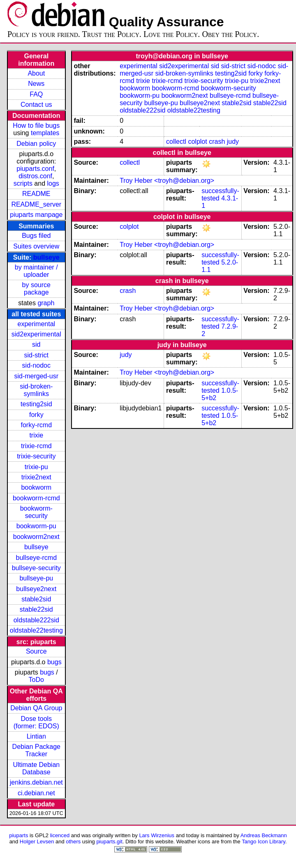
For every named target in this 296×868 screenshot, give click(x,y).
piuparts (18, 835)
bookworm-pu (36, 526)
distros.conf (35, 176)
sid (36, 344)
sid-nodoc (36, 365)
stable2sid (36, 599)
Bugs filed (36, 236)
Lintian (36, 736)
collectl (176, 142)
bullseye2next (36, 589)
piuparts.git (109, 842)
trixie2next (36, 477)
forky (36, 415)
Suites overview (36, 246)
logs (53, 183)
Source (36, 651)
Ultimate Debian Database (36, 768)
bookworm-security (36, 512)
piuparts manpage (36, 215)
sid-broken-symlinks (36, 390)
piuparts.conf (35, 169)
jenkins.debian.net (36, 782)
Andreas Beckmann (264, 835)
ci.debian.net (36, 793)
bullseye (46, 257)
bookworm (36, 487)
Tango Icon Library (264, 842)
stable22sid (36, 609)
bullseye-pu (36, 578)
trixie (36, 435)
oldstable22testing (36, 630)
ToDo (36, 680)
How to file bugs (36, 125)
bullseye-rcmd (36, 558)
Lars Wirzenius (157, 835)
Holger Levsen (37, 842)
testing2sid (36, 404)
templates (45, 133)
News (36, 84)
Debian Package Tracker (36, 750)
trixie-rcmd (36, 446)
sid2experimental (36, 334)
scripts (23, 183)
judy (233, 142)
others (73, 842)
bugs (54, 662)
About (36, 73)
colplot (197, 142)
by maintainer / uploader (36, 271)
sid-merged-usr (36, 376)
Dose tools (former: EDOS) (36, 722)
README (36, 194)
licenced (60, 835)
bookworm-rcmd (36, 498)
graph (46, 303)
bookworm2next (36, 537)
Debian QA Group (36, 708)
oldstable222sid (36, 620)
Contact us (36, 105)
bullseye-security (36, 568)
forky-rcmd (37, 425)
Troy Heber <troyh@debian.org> (167, 181)
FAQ (36, 94)
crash (217, 142)
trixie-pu (36, 467)
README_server (36, 204)
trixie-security (36, 456)
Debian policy (36, 144)
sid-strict (37, 355)
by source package (36, 289)
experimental (36, 324)
